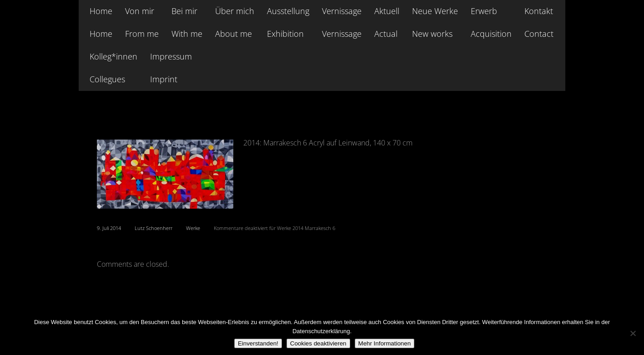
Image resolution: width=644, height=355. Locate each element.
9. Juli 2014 (109, 228)
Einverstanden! (258, 343)
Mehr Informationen (385, 343)
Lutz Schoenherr (153, 228)
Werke (193, 228)
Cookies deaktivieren (318, 343)
